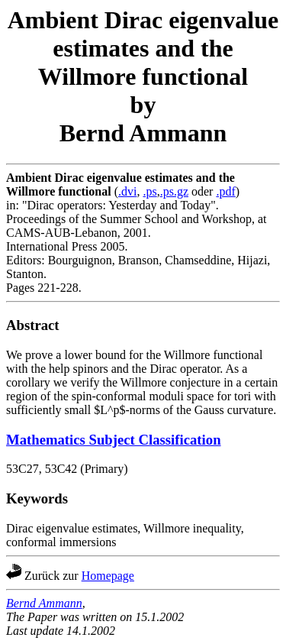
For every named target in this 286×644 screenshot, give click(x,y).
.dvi (127, 191)
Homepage (108, 576)
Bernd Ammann (44, 603)
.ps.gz (174, 191)
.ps (149, 191)
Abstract (33, 325)
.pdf (225, 191)
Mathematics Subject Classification (114, 440)
